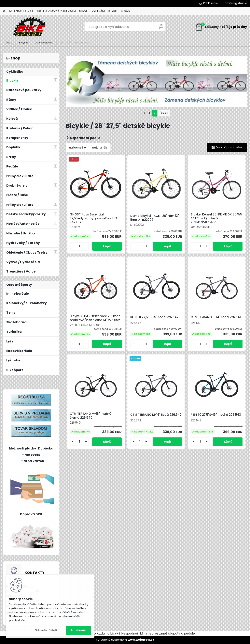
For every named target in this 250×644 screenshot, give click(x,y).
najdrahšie (100, 148)
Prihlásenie (211, 3)
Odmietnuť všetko (47, 630)
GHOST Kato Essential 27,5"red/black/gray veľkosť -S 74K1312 (94, 218)
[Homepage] (4, 11)
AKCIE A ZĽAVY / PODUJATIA (56, 11)
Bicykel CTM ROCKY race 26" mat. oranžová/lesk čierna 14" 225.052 (95, 318)
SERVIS (84, 11)
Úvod (9, 43)
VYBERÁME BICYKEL (105, 11)
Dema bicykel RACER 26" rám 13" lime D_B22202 (155, 218)
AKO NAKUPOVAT (21, 11)
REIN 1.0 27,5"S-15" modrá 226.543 (216, 415)
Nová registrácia (236, 3)
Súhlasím (78, 630)
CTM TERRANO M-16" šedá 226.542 (156, 415)
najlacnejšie (77, 148)
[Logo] (30, 27)
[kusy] (79, 246)
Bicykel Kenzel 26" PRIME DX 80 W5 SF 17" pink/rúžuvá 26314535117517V (216, 218)
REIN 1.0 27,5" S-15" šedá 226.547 (154, 317)
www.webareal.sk (141, 640)
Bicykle (24, 43)
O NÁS (125, 11)
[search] (161, 28)
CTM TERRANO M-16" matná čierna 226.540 (91, 416)
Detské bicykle (44, 43)
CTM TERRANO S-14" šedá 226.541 (216, 317)
